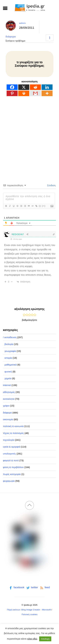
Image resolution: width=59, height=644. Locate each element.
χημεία (8, 378)
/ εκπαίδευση (10, 337)
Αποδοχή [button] (45, 639)
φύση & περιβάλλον (13, 467)
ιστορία (8, 358)
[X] (24, 87)
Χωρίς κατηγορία (12, 474)
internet (7, 385)
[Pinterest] (12, 93)
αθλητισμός (9, 392)
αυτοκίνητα (9, 399)
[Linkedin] (47, 87)
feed (45, 587)
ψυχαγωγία (9, 481)
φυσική (8, 372)
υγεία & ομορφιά (12, 447)
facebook (16, 587)
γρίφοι (6, 406)
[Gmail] (35, 93)
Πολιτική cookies (29, 614)
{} (40, 206)
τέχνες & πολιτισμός (13, 433)
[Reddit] (35, 87)
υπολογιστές (10, 454)
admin (22, 23)
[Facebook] (12, 87)
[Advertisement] (29, 134)
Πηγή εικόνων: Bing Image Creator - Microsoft (29, 610)
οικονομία (8, 419)
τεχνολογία (9, 440)
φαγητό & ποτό (11, 460)
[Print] (24, 93)
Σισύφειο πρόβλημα (15, 41)
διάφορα (11, 36)
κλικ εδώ (32, 639)
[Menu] (5, 8)
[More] (47, 93)
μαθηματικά (11, 365)
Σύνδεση (51, 185)
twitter (32, 587)
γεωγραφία (10, 351)
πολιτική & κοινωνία (13, 426)
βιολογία (9, 344)
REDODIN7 (18, 234)
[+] (44, 206)
